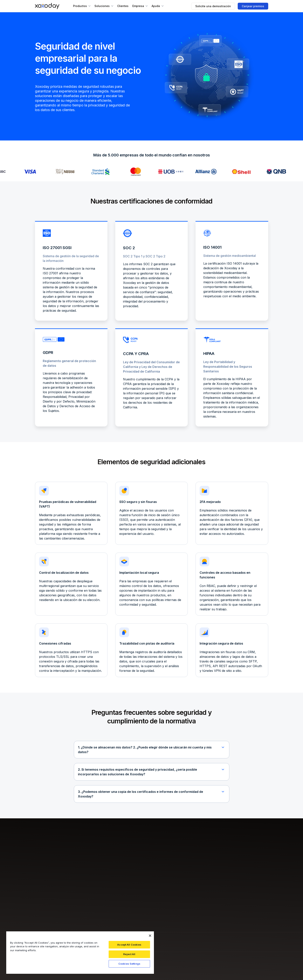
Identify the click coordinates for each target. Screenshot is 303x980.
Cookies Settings (129, 964)
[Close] (150, 936)
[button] (82, 6)
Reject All (129, 954)
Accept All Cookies (129, 945)
